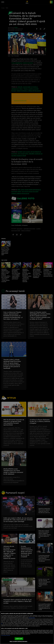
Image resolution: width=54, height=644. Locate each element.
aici (2, 624)
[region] (27, 628)
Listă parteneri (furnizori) (6, 635)
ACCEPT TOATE (19, 639)
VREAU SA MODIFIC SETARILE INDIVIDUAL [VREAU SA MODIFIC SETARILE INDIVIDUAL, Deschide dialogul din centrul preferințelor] (18, 641)
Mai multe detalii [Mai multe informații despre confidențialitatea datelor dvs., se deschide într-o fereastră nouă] (32, 618)
